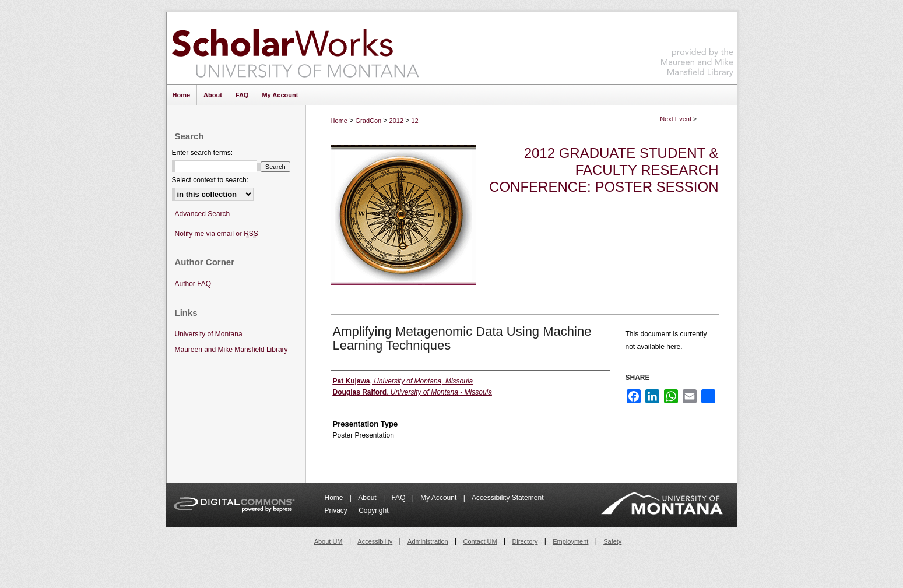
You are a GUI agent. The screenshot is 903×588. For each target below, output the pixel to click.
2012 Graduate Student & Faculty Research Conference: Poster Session (604, 170)
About (368, 498)
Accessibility (375, 541)
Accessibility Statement (507, 498)
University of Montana (209, 334)
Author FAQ (193, 284)
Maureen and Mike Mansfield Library (697, 46)
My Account (439, 498)
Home (339, 121)
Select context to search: (210, 180)
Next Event (676, 119)
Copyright (373, 510)
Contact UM (480, 541)
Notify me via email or (217, 234)
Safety (612, 541)
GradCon (370, 121)
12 (415, 121)
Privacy (337, 510)
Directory (525, 541)
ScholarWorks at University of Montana (295, 48)
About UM (328, 541)
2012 (398, 121)
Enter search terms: (203, 153)
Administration (428, 541)
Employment (570, 541)
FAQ (399, 498)
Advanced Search (203, 214)
